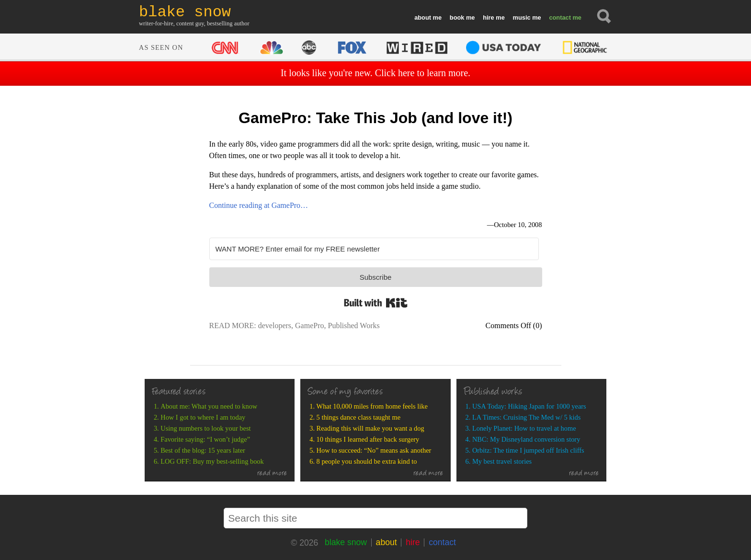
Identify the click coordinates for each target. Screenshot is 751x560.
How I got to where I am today (203, 417)
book (457, 17)
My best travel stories (502, 461)
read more (272, 474)
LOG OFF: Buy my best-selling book (212, 461)
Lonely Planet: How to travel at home (524, 428)
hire (488, 17)
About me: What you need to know (209, 406)
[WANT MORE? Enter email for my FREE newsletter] (374, 249)
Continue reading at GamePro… (259, 205)
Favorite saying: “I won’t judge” (205, 439)
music (522, 17)
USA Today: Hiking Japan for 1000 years (529, 406)
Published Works (353, 326)
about (423, 17)
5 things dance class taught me (358, 417)
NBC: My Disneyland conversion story (526, 439)
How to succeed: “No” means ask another (374, 450)
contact (560, 17)
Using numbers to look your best (205, 428)
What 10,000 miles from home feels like (372, 406)
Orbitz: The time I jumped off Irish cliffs (528, 450)
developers (275, 326)
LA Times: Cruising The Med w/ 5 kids (526, 417)
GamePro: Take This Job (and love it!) (375, 118)
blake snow (346, 542)
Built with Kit (376, 303)
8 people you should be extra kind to (367, 461)
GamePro (309, 326)
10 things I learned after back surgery (368, 439)
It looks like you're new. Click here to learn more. (375, 73)
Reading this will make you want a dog (370, 428)
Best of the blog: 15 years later (203, 450)
